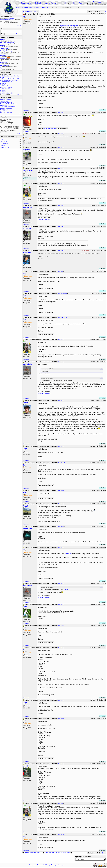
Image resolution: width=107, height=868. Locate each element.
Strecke (69, 554)
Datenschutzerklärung (43, 865)
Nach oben (26, 110)
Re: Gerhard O (62, 318)
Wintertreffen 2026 (7, 93)
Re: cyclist (61, 834)
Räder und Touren (50, 128)
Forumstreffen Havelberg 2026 (11, 79)
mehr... (19, 94)
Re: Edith (61, 626)
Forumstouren (6, 89)
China (4, 92)
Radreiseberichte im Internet (10, 80)
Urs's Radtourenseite (6, 112)
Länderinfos (6, 86)
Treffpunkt (45, 7)
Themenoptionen (30, 11)
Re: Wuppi (61, 526)
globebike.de (4, 111)
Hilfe (74, 3)
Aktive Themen (51, 3)
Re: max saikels (63, 294)
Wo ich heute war (44, 219)
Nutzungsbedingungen (58, 865)
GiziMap (5, 84)
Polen (4, 90)
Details (19, 26)
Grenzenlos (4, 105)
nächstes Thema (66, 852)
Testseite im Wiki (7, 87)
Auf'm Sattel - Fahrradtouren (8, 107)
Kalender (39, 3)
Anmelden (97, 2)
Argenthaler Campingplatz (69, 26)
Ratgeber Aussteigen (6, 108)
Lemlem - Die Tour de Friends (9, 104)
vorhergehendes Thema (32, 852)
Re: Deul (61, 271)
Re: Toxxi (61, 134)
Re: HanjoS (62, 463)
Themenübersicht (50, 852)
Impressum (32, 865)
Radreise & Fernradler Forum (28, 7)
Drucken (102, 110)
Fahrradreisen (4, 110)
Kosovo (4, 83)
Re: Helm (61, 490)
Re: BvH (61, 113)
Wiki (80, 3)
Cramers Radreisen (6, 100)
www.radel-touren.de (6, 102)
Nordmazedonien (7, 82)
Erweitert (19, 34)
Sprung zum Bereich (83, 857)
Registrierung (26, 3)
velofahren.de (4, 101)
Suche (65, 3)
